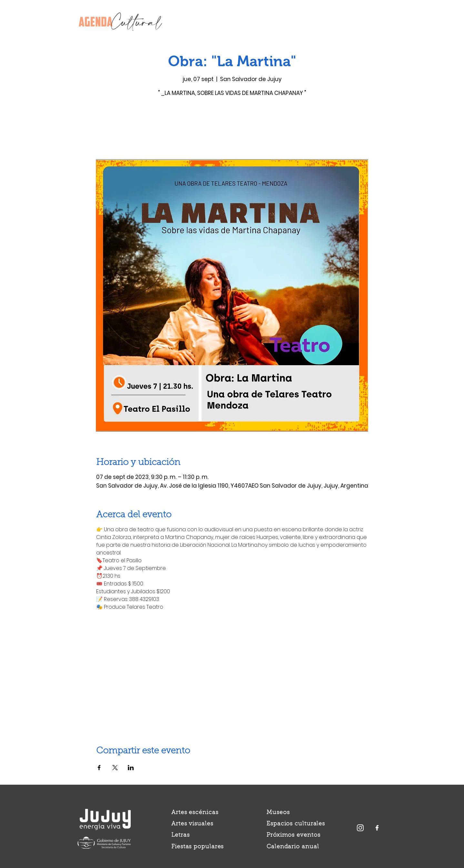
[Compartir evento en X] (115, 768)
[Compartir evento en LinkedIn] (131, 768)
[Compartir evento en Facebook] (99, 768)
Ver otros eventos (232, 129)
